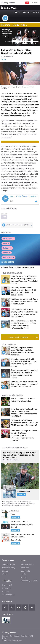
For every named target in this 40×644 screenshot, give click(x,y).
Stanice (5, 571)
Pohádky (7, 248)
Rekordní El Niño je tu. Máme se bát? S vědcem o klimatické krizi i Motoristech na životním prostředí (24, 435)
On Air (4, 59)
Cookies (5, 636)
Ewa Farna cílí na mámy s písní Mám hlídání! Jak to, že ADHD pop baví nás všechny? (24, 423)
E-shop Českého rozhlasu (15, 448)
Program (16, 12)
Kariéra (24, 574)
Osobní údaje (14, 636)
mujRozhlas (6, 232)
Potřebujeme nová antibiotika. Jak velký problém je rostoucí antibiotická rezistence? (24, 384)
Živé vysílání (8, 257)
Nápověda (25, 568)
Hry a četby (8, 239)
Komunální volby (8, 568)
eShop (4, 574)
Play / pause (5, 199)
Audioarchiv (27, 12)
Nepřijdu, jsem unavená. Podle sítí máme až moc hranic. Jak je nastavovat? (24, 301)
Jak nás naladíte (27, 564)
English (4, 638)
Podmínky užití (26, 636)
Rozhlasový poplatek (29, 581)
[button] (36, 202)
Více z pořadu (9, 345)
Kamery (36, 12)
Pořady (15, 25)
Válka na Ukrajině (9, 564)
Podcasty (6, 592)
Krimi (6, 243)
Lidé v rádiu (25, 571)
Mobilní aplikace (8, 595)
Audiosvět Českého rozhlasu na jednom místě (17, 267)
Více (24, 25)
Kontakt (24, 577)
